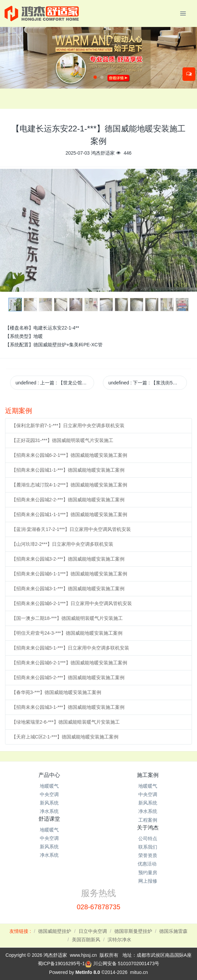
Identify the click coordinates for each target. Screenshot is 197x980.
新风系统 (49, 803)
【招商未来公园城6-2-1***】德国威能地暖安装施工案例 (69, 455)
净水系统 (49, 811)
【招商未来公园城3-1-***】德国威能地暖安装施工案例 (68, 589)
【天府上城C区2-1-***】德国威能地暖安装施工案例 (65, 737)
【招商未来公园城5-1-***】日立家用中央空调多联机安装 (70, 648)
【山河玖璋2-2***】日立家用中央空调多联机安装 (63, 544)
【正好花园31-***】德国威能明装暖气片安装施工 (63, 440)
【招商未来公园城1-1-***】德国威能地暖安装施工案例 (68, 470)
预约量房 (148, 873)
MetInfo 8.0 (88, 972)
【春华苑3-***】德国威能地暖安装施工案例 (57, 692)
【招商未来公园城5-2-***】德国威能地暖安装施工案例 (68, 677)
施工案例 (148, 775)
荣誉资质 (148, 855)
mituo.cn (139, 972)
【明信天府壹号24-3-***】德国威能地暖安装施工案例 (67, 633)
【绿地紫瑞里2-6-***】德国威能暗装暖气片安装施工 (66, 722)
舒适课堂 (49, 819)
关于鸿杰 (148, 828)
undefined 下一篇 (148, 383)
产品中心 (49, 775)
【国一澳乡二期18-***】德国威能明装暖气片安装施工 (67, 618)
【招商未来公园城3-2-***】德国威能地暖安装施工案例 (68, 559)
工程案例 (148, 820)
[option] (98, 230)
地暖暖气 (49, 786)
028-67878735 (98, 907)
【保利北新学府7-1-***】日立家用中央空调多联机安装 (68, 425)
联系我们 (148, 847)
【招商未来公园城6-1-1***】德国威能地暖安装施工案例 (69, 574)
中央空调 (49, 794)
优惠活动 (148, 864)
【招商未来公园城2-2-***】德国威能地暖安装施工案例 (68, 500)
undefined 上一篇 (55, 383)
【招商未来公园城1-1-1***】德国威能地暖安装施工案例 (69, 514)
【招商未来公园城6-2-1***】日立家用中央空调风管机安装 (72, 603)
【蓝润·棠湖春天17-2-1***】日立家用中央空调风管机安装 (71, 529)
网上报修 (148, 881)
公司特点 (148, 839)
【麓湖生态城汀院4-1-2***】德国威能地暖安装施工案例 (69, 485)
